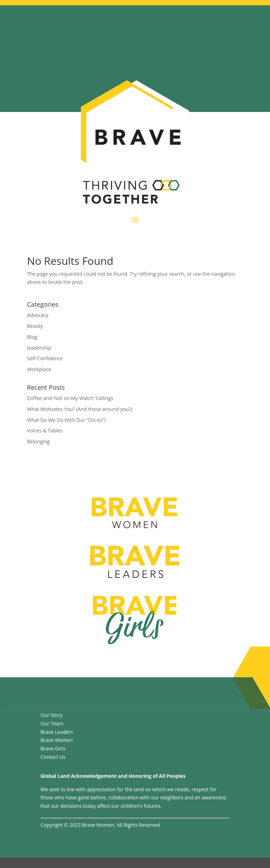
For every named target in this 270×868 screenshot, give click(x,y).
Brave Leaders (57, 732)
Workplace (39, 369)
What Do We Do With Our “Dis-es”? (67, 420)
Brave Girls (53, 748)
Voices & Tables (45, 430)
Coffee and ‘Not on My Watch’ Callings (70, 398)
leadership (39, 348)
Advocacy (38, 315)
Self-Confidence (45, 358)
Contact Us (53, 757)
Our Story (52, 715)
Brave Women (57, 740)
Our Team (52, 723)
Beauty (35, 326)
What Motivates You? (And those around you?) (80, 409)
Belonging (38, 441)
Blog (32, 337)
